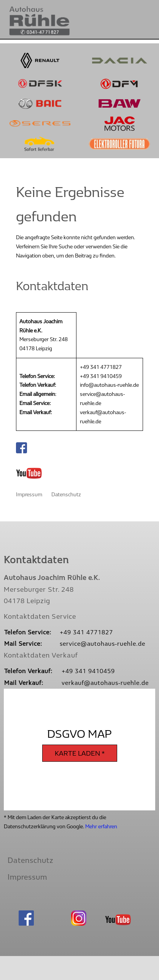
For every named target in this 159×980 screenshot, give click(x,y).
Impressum (29, 495)
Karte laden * (80, 754)
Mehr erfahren (101, 827)
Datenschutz (66, 495)
